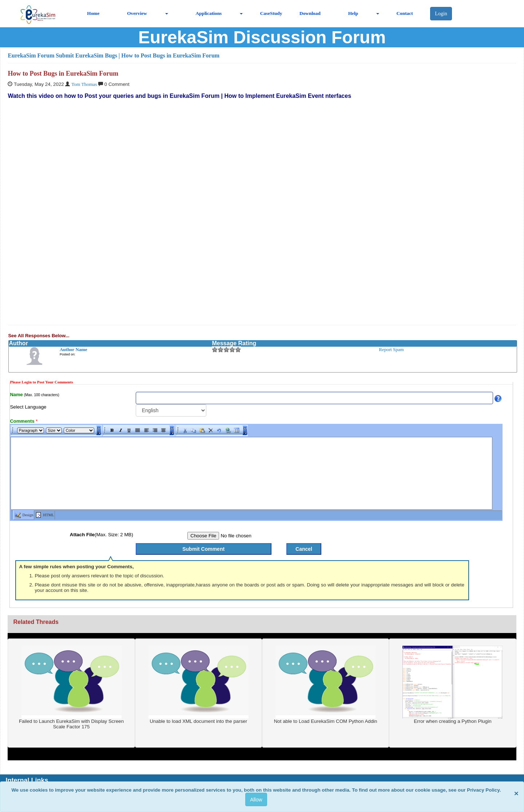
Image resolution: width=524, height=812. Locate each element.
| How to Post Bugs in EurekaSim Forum (169, 55)
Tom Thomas (84, 84)
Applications (209, 13)
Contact (404, 13)
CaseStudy (271, 13)
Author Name (74, 349)
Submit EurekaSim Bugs (86, 55)
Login (441, 14)
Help (353, 13)
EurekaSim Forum (31, 55)
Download (310, 13)
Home (93, 13)
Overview (137, 13)
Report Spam (391, 349)
